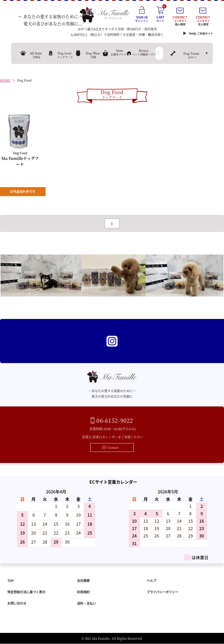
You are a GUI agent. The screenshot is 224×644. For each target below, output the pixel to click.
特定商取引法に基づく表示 (26, 592)
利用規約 (83, 592)
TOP (11, 581)
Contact (113, 448)
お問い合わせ (17, 603)
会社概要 (83, 581)
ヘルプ (151, 581)
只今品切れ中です (23, 192)
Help (201, 33)
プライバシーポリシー (163, 592)
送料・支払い (87, 603)
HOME (5, 80)
